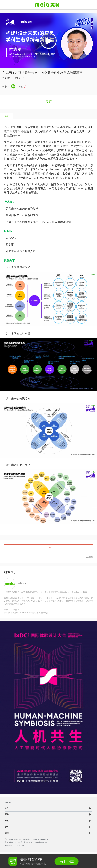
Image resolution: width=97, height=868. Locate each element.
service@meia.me (40, 839)
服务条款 (9, 845)
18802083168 (15, 839)
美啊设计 (23, 583)
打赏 (49, 548)
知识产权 (20, 845)
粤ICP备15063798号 (14, 842)
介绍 (6, 116)
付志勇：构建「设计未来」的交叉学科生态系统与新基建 (42, 73)
